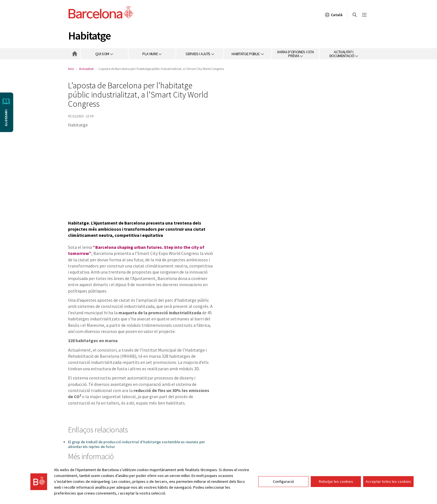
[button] (105, 54)
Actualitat (86, 69)
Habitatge (89, 36)
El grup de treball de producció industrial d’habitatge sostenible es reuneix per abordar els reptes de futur (136, 444)
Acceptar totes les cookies (388, 481)
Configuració (283, 481)
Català (334, 15)
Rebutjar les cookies (336, 481)
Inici (71, 69)
